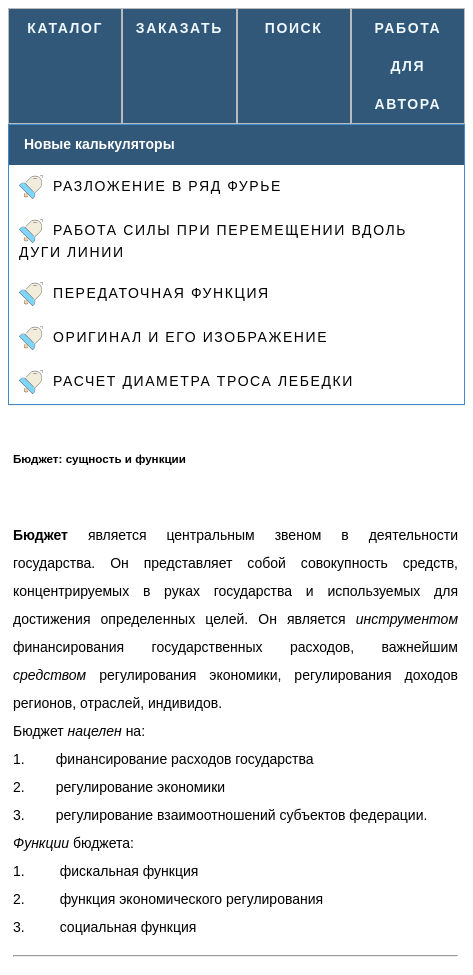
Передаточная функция (144, 294)
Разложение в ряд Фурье (150, 187)
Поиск (294, 28)
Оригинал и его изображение (173, 338)
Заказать (179, 28)
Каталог (65, 28)
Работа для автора (408, 66)
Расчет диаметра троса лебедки (186, 382)
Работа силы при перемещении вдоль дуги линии (213, 239)
